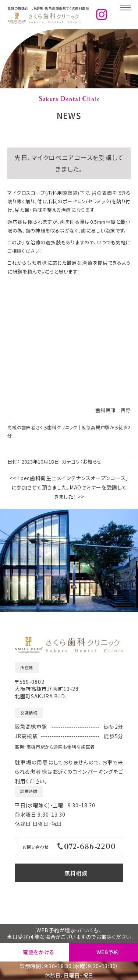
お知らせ (92, 338)
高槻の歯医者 (110, 916)
